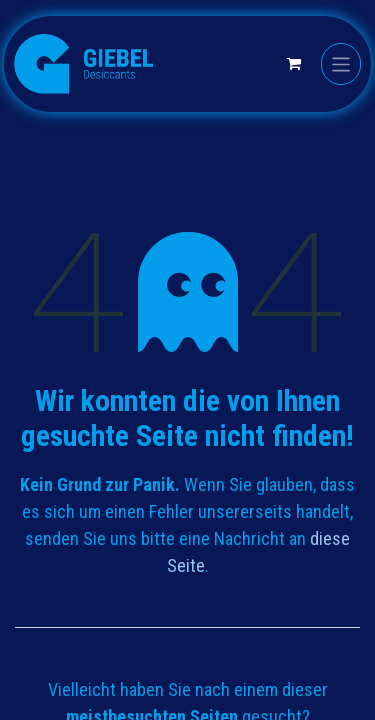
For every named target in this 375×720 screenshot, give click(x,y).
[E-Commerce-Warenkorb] (294, 64)
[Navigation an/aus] (341, 63)
